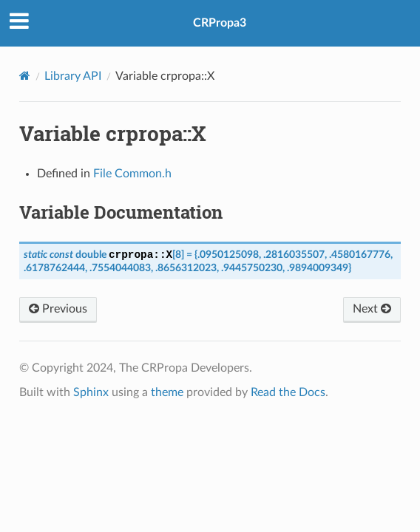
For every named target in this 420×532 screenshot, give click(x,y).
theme (167, 392)
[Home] (25, 76)
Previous (58, 308)
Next (372, 308)
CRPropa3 (220, 23)
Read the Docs (288, 392)
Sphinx (91, 392)
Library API (73, 76)
